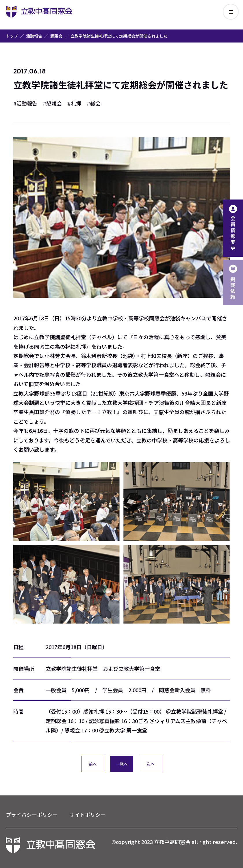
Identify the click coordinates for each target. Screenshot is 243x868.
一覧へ (122, 764)
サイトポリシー (88, 815)
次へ (151, 764)
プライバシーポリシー (32, 815)
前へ (93, 764)
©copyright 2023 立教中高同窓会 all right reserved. (174, 842)
